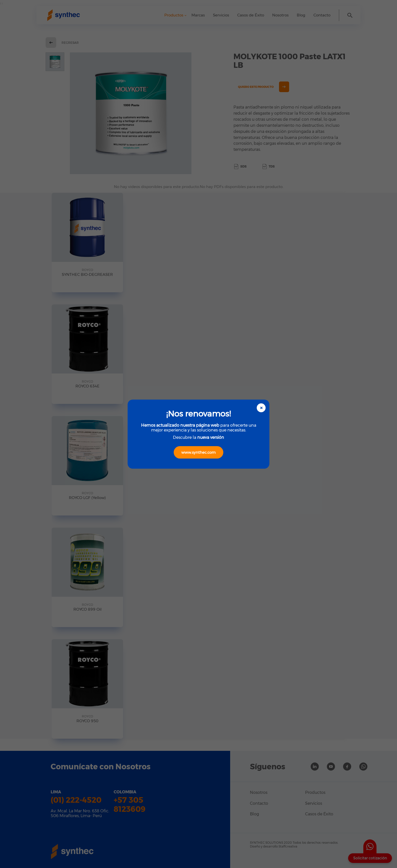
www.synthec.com (198, 452)
